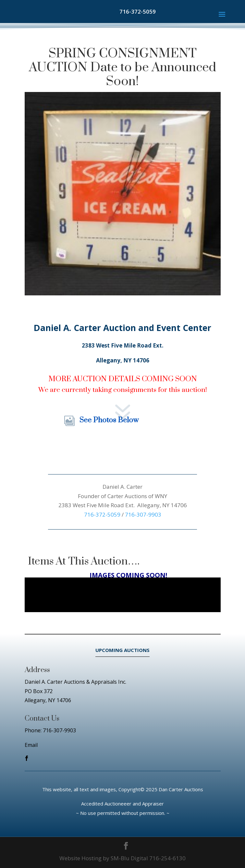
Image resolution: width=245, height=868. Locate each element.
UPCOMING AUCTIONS (122, 650)
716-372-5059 (138, 11)
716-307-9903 (143, 514)
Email (31, 745)
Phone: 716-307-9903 (50, 730)
